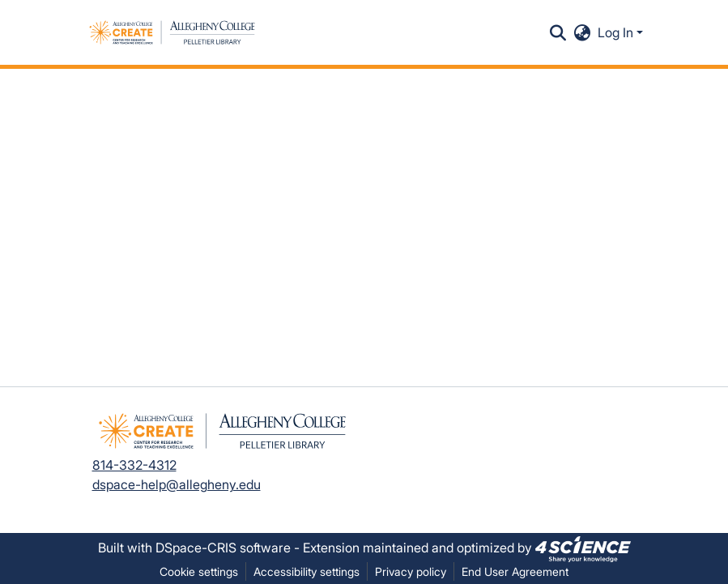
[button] (172, 32)
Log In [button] (617, 32)
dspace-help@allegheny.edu (177, 484)
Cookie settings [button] (199, 571)
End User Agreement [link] (515, 571)
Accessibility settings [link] (307, 571)
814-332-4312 (134, 465)
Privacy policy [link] (411, 571)
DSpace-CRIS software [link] (223, 548)
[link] (583, 548)
